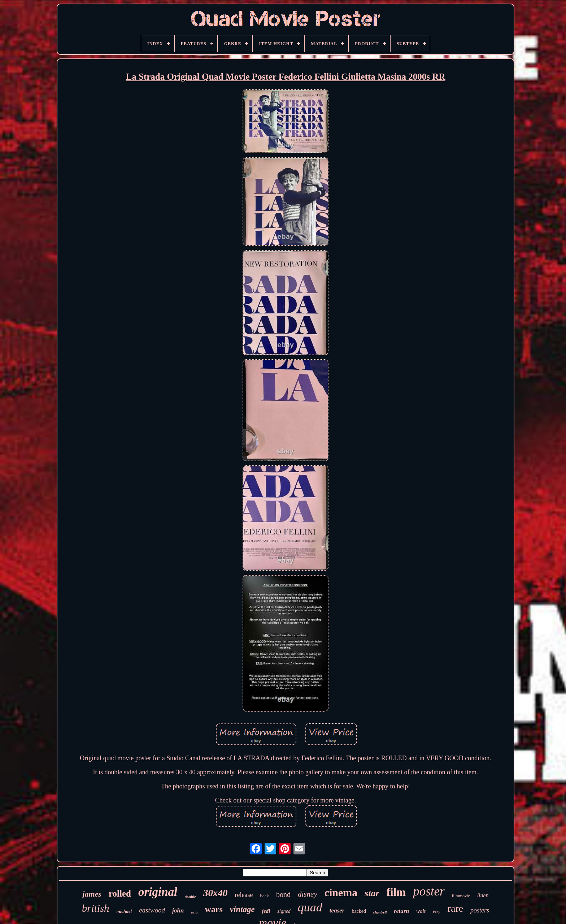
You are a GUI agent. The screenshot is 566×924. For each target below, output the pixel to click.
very (437, 911)
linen (483, 895)
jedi (266, 911)
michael (124, 911)
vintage (242, 909)
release (244, 895)
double (190, 897)
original (158, 892)
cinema (341, 892)
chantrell (380, 912)
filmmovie (461, 896)
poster (429, 891)
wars (214, 909)
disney (308, 894)
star (372, 893)
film (396, 892)
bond (283, 894)
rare (456, 908)
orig (194, 912)
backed (359, 911)
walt (421, 911)
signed (284, 911)
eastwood (152, 910)
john (178, 910)
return (401, 911)
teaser (337, 910)
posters (480, 910)
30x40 (215, 893)
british (96, 908)
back (264, 896)
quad (310, 907)
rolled (120, 894)
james (92, 894)
